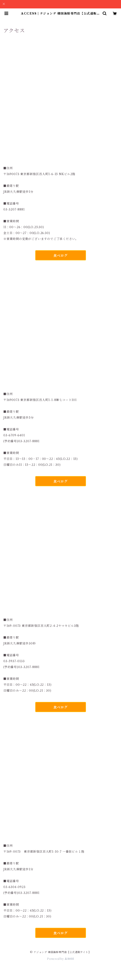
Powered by (60, 959)
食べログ (60, 256)
